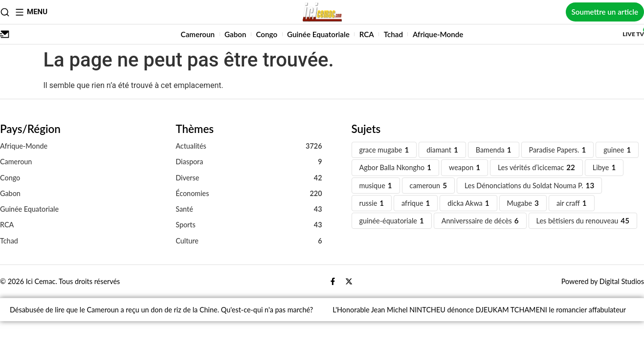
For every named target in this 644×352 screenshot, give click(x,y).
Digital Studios (622, 281)
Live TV (633, 34)
